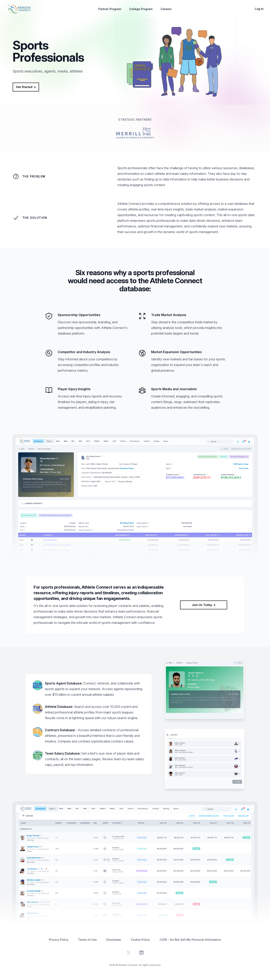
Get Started (26, 87)
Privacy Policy (59, 940)
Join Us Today (204, 605)
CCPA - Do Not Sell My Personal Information (190, 940)
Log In (259, 9)
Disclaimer (114, 940)
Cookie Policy (140, 940)
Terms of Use (87, 940)
